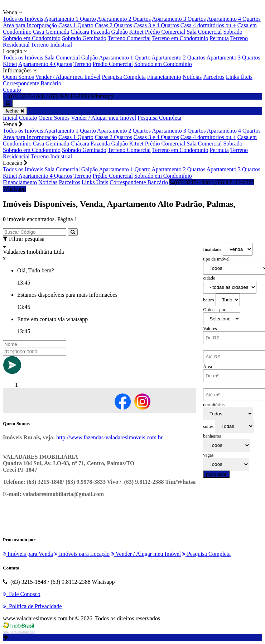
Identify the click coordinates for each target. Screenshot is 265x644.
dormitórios (214, 405)
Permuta (219, 38)
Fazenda (100, 32)
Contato (12, 90)
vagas (208, 455)
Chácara (80, 32)
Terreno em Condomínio (180, 38)
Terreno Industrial (51, 45)
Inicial (10, 118)
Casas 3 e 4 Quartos (156, 25)
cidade (209, 278)
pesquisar (216, 474)
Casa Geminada (51, 32)
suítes (208, 426)
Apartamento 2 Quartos (124, 19)
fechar (15, 111)
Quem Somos (18, 77)
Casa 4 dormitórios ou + (208, 25)
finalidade (212, 249)
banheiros (212, 436)
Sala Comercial (204, 32)
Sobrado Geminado (84, 38)
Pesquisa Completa (124, 77)
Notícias (192, 77)
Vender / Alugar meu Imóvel (68, 77)
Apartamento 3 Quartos (179, 19)
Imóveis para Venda (28, 554)
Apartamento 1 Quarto (70, 19)
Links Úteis (239, 77)
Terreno (82, 64)
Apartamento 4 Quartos (233, 19)
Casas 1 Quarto (76, 25)
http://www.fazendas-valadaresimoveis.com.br (109, 437)
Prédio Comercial (165, 32)
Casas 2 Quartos (114, 25)
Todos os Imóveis (23, 19)
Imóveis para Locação (82, 554)
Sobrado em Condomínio (32, 38)
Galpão (120, 32)
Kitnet (136, 32)
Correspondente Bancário (32, 83)
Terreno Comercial (129, 38)
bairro (209, 300)
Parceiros (214, 77)
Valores (210, 329)
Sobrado (233, 32)
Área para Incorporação (30, 25)
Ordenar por (214, 310)
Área (208, 367)
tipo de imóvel (216, 259)
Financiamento (164, 77)
